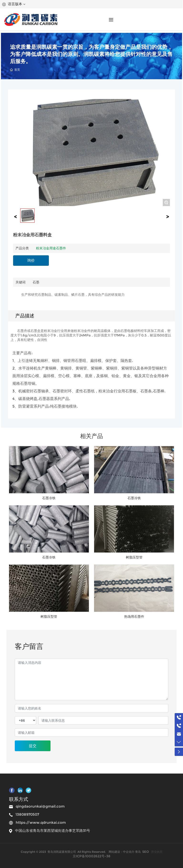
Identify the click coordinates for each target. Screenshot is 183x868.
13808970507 (27, 814)
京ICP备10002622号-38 (91, 856)
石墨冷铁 (49, 498)
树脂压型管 (134, 557)
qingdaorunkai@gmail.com (40, 806)
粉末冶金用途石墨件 (51, 248)
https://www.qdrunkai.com (41, 822)
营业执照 (157, 852)
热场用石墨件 (134, 616)
